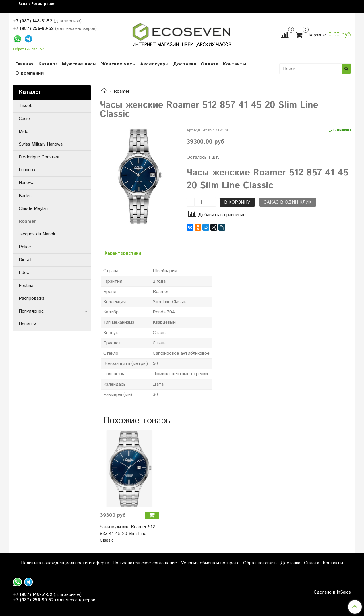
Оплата (210, 64)
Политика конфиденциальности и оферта (65, 563)
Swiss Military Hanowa (41, 144)
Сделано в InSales (332, 592)
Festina (26, 286)
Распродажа (32, 298)
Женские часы (118, 64)
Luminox (27, 170)
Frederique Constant (39, 157)
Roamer (122, 91)
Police (25, 247)
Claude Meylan (33, 209)
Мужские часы (79, 64)
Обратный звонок (28, 50)
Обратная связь (260, 563)
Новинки (27, 324)
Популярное (31, 311)
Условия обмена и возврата (210, 563)
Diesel (25, 260)
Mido (24, 132)
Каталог (48, 64)
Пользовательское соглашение (145, 563)
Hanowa (27, 183)
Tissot (25, 106)
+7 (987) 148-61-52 (33, 21)
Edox (24, 273)
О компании (29, 73)
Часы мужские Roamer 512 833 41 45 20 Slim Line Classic (127, 534)
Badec (25, 196)
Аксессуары (154, 64)
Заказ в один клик (288, 202)
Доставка (185, 64)
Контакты (234, 64)
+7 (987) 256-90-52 (33, 29)
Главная (25, 64)
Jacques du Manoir (37, 234)
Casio (24, 119)
